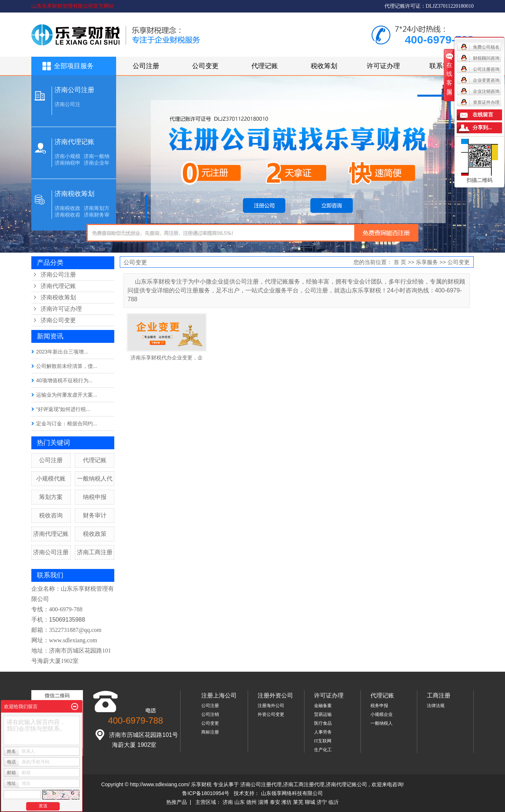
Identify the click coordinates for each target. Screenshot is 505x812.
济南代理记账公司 (346, 784)
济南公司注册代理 (261, 784)
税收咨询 (51, 515)
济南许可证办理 (61, 309)
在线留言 (483, 115)
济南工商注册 (95, 552)
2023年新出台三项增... (62, 352)
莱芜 (298, 802)
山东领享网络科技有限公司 (292, 793)
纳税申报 (95, 497)
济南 (228, 802)
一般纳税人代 (95, 479)
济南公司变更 (58, 320)
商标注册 (210, 732)
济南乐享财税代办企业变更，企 (167, 358)
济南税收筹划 (74, 194)
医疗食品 (323, 723)
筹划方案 (51, 497)
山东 (240, 802)
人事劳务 (323, 732)
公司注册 (146, 66)
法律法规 (436, 706)
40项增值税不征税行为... (64, 380)
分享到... (482, 128)
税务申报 (379, 706)
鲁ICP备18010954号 (206, 793)
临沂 (334, 802)
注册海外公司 (271, 706)
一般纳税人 (382, 723)
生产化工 (323, 750)
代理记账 (265, 66)
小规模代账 (51, 479)
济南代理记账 (74, 142)
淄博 (263, 802)
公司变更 (205, 66)
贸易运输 (323, 714)
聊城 (310, 802)
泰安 (275, 802)
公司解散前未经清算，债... (67, 366)
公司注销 (210, 714)
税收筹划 (324, 66)
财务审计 (95, 515)
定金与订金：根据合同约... (67, 423)
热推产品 (177, 802)
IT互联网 (323, 741)
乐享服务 (427, 262)
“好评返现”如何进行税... (63, 409)
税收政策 (95, 534)
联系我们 (443, 66)
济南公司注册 (74, 90)
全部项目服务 (74, 66)
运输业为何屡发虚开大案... (67, 395)
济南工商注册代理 (304, 784)
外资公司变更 (271, 714)
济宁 (322, 802)
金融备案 (323, 706)
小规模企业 (382, 714)
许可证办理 (383, 66)
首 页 (400, 262)
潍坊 (286, 802)
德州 (251, 802)
